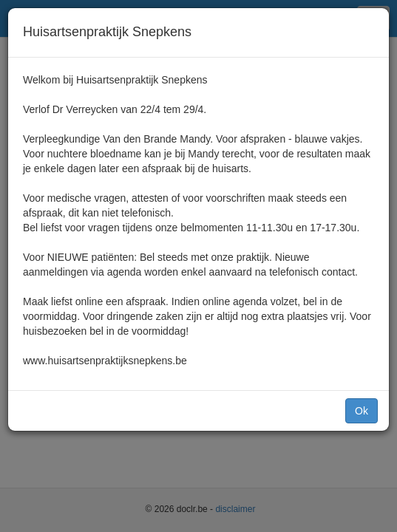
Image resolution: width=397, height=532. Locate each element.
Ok (362, 411)
